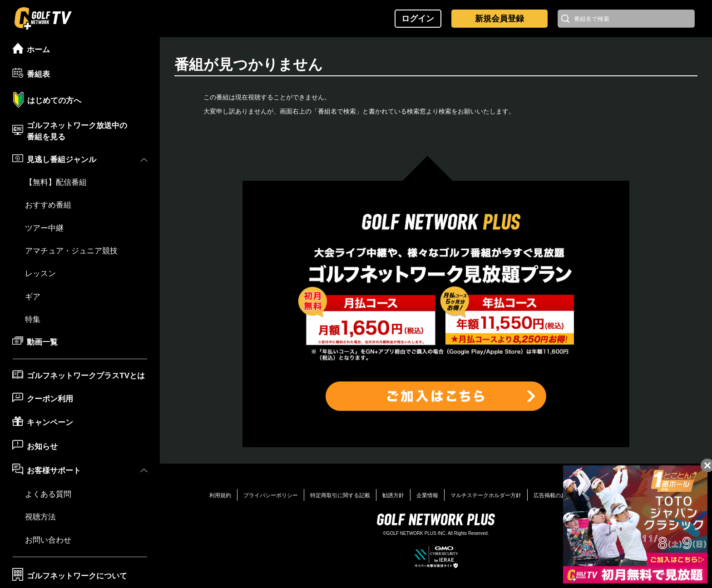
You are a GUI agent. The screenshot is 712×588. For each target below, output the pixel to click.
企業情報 (427, 495)
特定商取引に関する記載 (340, 495)
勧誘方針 (393, 495)
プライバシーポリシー (271, 495)
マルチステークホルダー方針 (486, 495)
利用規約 (220, 495)
